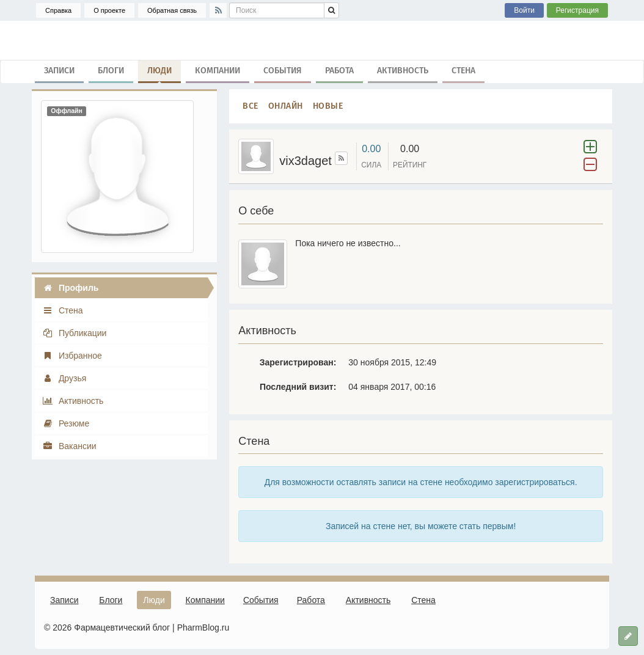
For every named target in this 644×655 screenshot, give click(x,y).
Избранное (72, 356)
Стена (463, 71)
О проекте (109, 10)
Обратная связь (172, 10)
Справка (58, 10)
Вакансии (69, 446)
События (283, 71)
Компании (218, 71)
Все (251, 106)
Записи (59, 71)
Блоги (111, 71)
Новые (328, 106)
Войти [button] (524, 10)
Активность (403, 71)
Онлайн (286, 106)
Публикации (74, 333)
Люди (159, 73)
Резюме (66, 423)
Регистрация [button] (577, 10)
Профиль (70, 288)
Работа (339, 71)
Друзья (64, 378)
